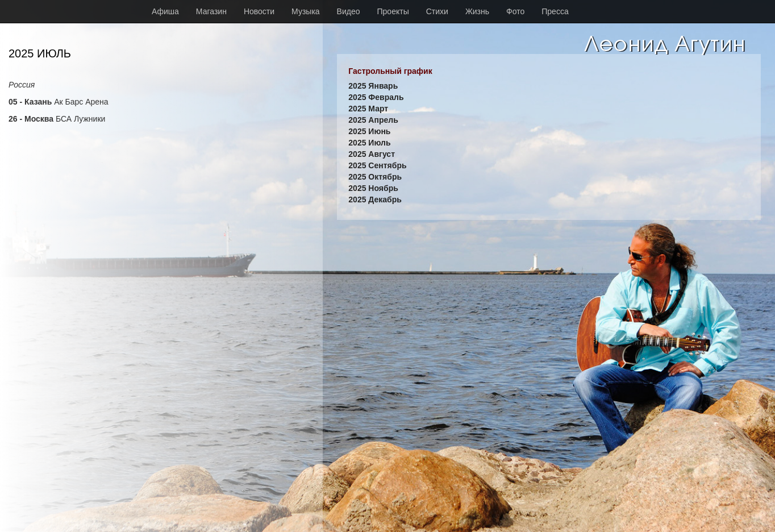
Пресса (555, 11)
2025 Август (372, 154)
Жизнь (477, 11)
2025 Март (368, 109)
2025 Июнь (369, 131)
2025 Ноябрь (373, 188)
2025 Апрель (373, 120)
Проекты (393, 11)
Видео (349, 11)
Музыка (306, 11)
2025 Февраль (376, 97)
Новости (259, 11)
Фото (515, 11)
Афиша (165, 11)
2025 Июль (369, 143)
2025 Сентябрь (377, 165)
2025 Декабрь (375, 199)
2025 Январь (373, 86)
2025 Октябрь (375, 177)
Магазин (211, 11)
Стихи (437, 11)
